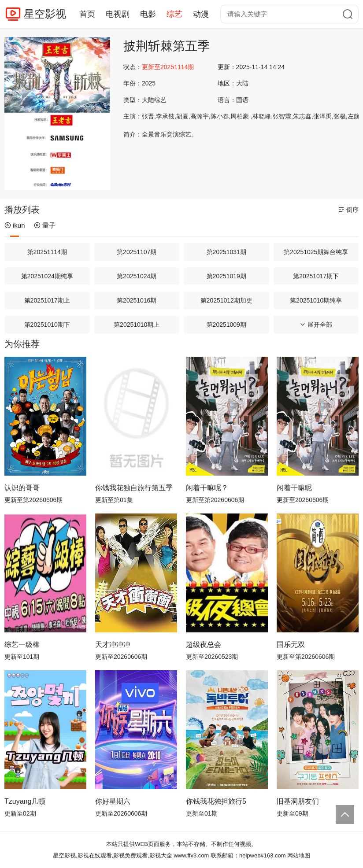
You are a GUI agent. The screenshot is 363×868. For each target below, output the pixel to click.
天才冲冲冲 (113, 645)
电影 (148, 14)
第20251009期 (226, 325)
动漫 (201, 14)
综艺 (174, 14)
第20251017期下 (316, 276)
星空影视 (45, 14)
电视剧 (118, 14)
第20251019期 (226, 276)
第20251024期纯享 (47, 276)
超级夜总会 (204, 645)
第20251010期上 (137, 325)
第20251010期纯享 (316, 300)
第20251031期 (226, 252)
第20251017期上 (47, 300)
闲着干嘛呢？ (207, 488)
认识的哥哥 (22, 488)
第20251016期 (137, 300)
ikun (15, 225)
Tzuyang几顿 (25, 801)
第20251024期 (137, 276)
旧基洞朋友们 (298, 801)
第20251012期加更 (226, 300)
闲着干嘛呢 (294, 488)
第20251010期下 (47, 325)
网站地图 (299, 855)
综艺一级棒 (22, 645)
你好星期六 (113, 801)
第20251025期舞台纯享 (316, 252)
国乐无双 (291, 645)
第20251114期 (47, 252)
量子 (45, 225)
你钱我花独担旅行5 (216, 801)
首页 (87, 14)
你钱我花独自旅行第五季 (134, 488)
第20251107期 (137, 252)
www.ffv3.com (191, 855)
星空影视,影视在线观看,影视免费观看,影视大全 (113, 855)
